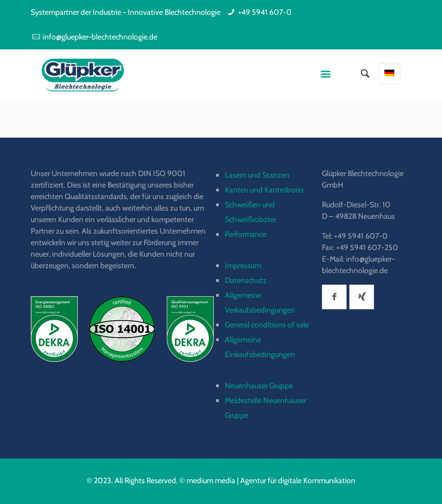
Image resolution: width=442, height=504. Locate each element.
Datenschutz (246, 280)
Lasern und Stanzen (257, 175)
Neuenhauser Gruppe (259, 386)
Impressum (243, 265)
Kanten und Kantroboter (264, 190)
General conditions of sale (267, 325)
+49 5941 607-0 (265, 12)
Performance (246, 234)
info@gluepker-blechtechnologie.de (100, 37)
